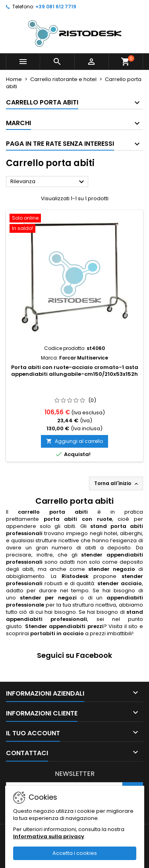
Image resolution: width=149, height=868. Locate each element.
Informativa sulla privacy (49, 836)
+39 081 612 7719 (56, 7)
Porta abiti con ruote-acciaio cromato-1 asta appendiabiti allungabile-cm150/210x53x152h (75, 371)
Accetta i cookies (75, 853)
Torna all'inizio (117, 483)
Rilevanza (48, 182)
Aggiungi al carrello (74, 441)
